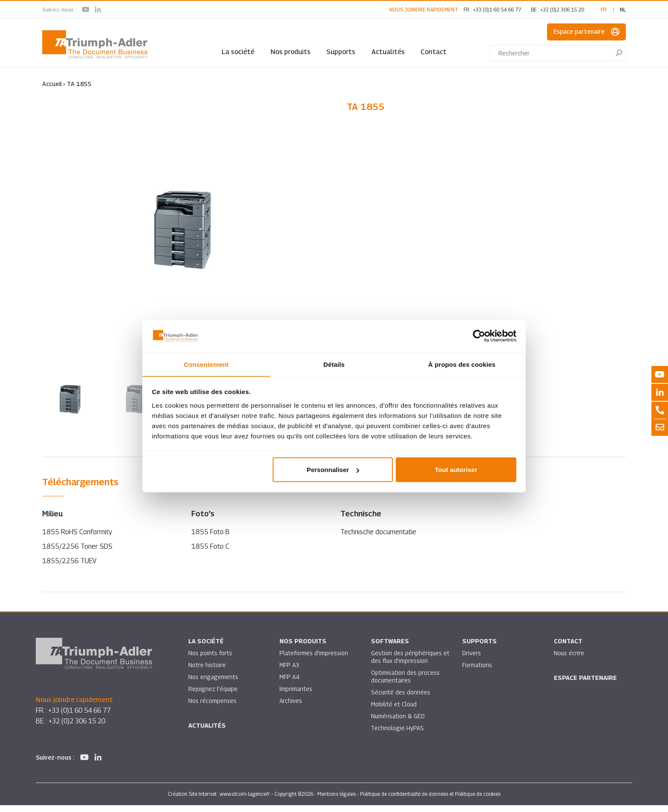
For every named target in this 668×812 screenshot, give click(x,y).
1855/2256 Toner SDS (77, 553)
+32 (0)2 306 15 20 (562, 10)
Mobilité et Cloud (394, 711)
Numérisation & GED (398, 723)
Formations (477, 672)
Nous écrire (569, 660)
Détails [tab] (334, 364)
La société (238, 52)
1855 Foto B (210, 539)
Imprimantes (296, 696)
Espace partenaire (586, 32)
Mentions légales (337, 801)
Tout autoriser (456, 470)
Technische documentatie (378, 539)
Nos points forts (210, 660)
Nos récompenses (212, 708)
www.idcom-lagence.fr (245, 801)
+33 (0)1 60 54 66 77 (497, 10)
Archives (291, 708)
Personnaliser (333, 470)
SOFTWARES (390, 648)
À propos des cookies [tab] (462, 364)
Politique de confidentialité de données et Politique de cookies (430, 801)
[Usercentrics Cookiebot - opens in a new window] (479, 336)
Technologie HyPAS (397, 735)
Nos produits (291, 52)
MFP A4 (289, 684)
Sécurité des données (401, 699)
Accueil (52, 84)
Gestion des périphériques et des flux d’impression (407, 664)
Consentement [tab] (206, 364)
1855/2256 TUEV (70, 568)
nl (623, 10)
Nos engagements (213, 684)
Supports (341, 52)
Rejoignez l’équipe (213, 696)
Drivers (472, 660)
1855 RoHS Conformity (77, 539)
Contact (433, 52)
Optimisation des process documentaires (406, 684)
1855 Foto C (210, 553)
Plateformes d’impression (314, 660)
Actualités (388, 52)
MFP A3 (289, 672)
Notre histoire (207, 672)
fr (604, 10)
